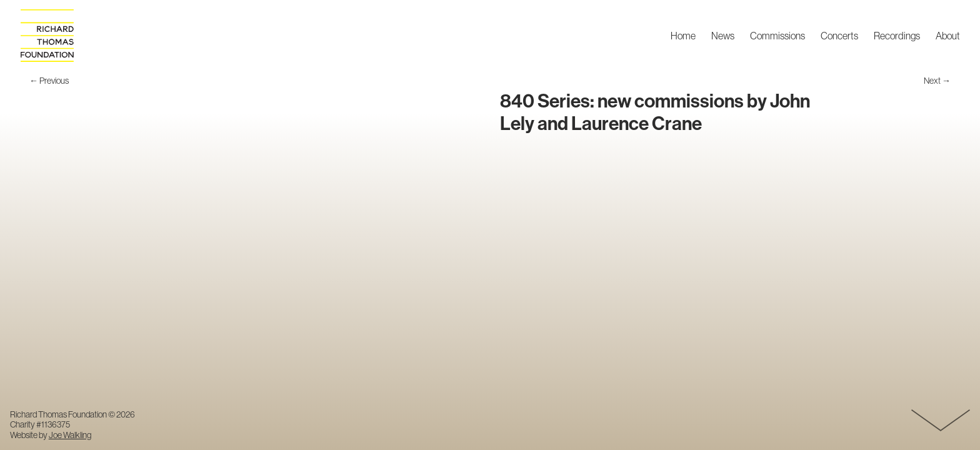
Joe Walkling (70, 435)
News (723, 37)
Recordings (897, 37)
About (948, 37)
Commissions (777, 37)
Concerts (839, 37)
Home (683, 37)
